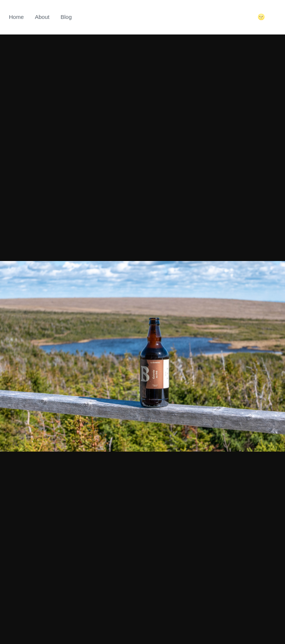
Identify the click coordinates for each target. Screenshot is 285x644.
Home (16, 17)
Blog (66, 17)
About (42, 17)
